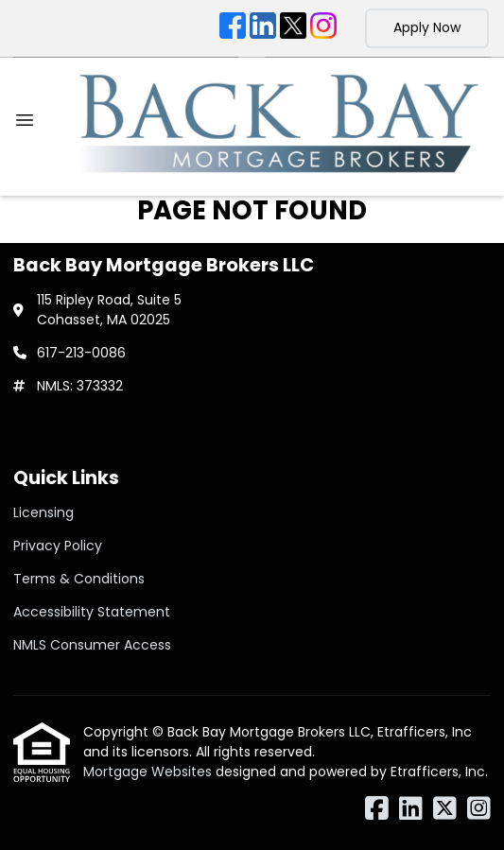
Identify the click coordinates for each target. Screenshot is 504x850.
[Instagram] (323, 28)
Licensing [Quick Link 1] (43, 512)
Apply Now (427, 27)
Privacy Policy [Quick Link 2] (58, 546)
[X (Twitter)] (293, 28)
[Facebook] (233, 28)
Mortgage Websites (149, 772)
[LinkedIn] (263, 28)
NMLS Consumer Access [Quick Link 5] (92, 645)
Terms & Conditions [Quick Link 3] (79, 579)
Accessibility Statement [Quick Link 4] (92, 612)
